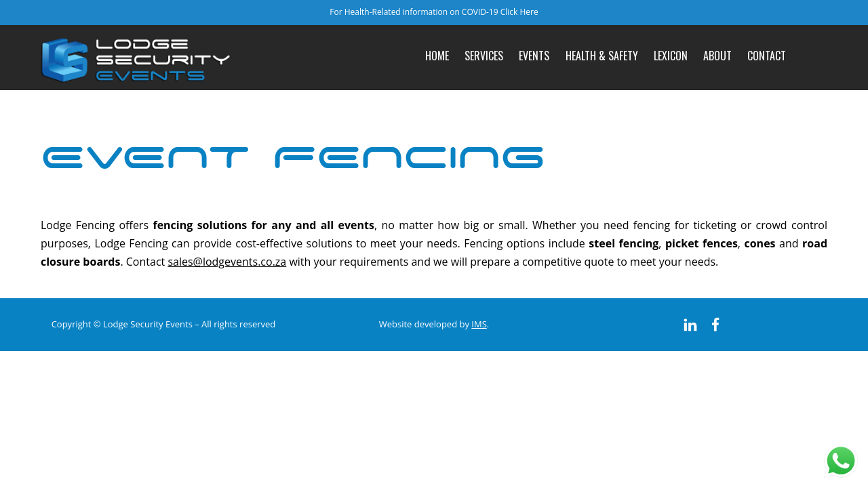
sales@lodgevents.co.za (227, 262)
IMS (479, 324)
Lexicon (671, 56)
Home (437, 56)
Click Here (519, 12)
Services (484, 56)
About (717, 56)
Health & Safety (602, 56)
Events (534, 56)
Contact (767, 56)
